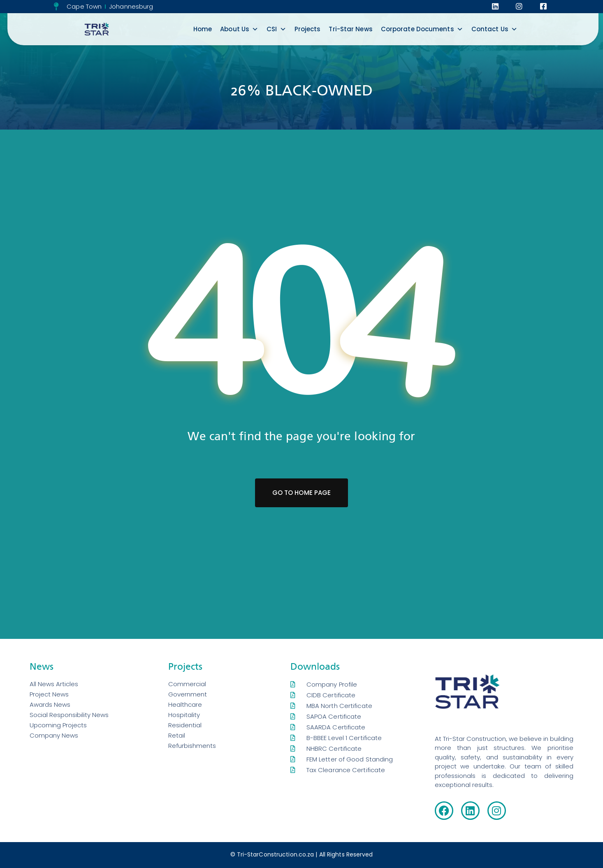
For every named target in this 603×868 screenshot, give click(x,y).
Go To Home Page (302, 493)
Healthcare (185, 704)
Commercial (187, 684)
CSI (276, 29)
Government (188, 694)
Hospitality (184, 715)
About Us (239, 29)
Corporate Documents (422, 29)
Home (203, 29)
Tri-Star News (350, 29)
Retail (177, 735)
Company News (54, 735)
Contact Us (494, 29)
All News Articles (54, 684)
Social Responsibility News (69, 715)
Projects (308, 29)
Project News (49, 694)
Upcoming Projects (58, 725)
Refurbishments (192, 746)
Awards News (50, 704)
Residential (185, 725)
